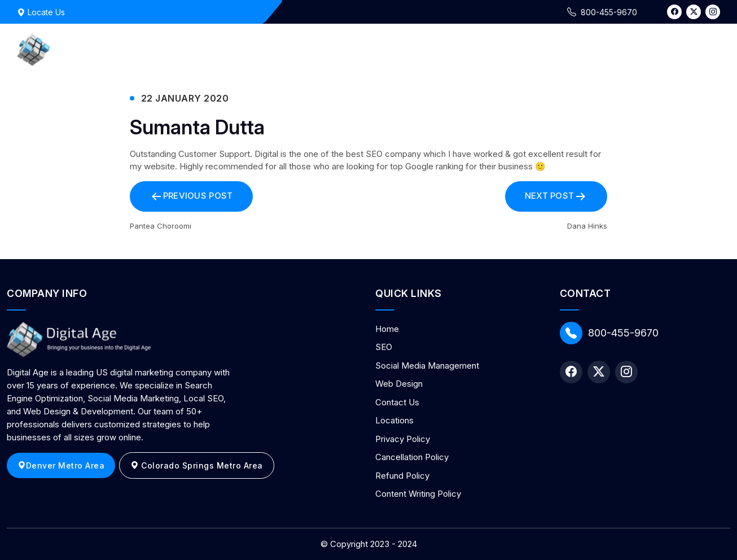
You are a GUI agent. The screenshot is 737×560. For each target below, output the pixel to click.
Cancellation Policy (412, 457)
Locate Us (41, 12)
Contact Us (618, 49)
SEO (384, 347)
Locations (394, 420)
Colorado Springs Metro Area (197, 465)
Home (369, 49)
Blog (674, 49)
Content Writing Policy (418, 494)
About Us (553, 49)
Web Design (489, 49)
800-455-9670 (609, 333)
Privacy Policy (403, 439)
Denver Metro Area (61, 465)
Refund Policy (402, 476)
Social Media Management (427, 366)
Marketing (422, 49)
